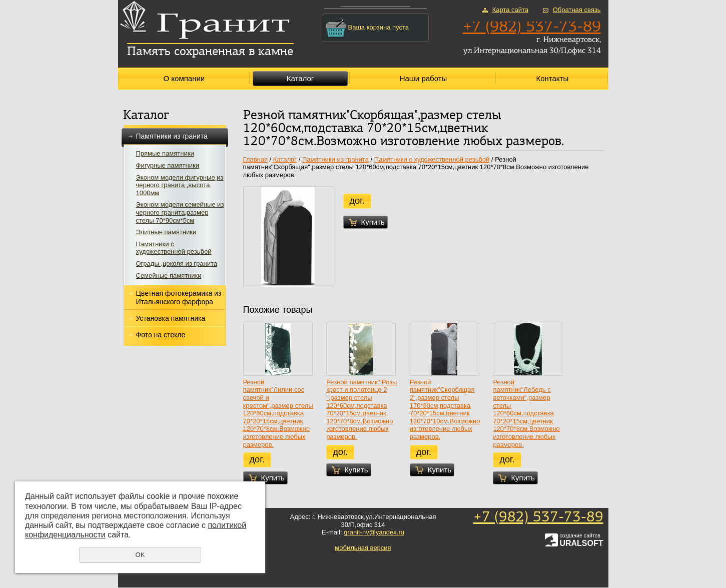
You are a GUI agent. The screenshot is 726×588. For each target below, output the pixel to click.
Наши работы (424, 78)
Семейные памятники (169, 275)
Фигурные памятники (168, 165)
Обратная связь (577, 10)
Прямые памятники (165, 153)
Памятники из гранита (175, 136)
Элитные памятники (166, 232)
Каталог (300, 78)
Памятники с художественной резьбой (174, 248)
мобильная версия (363, 548)
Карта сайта (510, 10)
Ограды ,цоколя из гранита (177, 263)
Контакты (552, 78)
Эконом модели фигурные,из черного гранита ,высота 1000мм (180, 185)
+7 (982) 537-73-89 (538, 518)
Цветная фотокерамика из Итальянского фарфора (179, 298)
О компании (184, 78)
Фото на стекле (161, 335)
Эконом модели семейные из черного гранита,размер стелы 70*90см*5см (180, 212)
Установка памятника (171, 318)
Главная (255, 159)
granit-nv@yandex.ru (374, 532)
